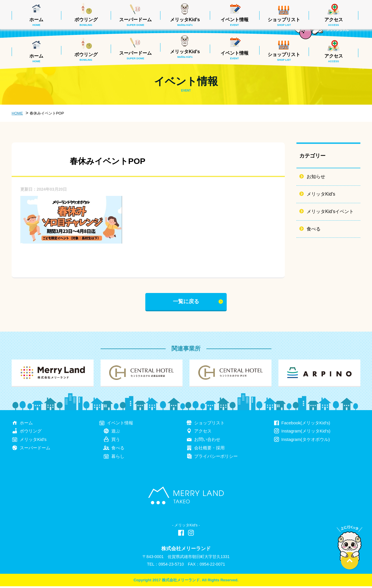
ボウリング (86, 57)
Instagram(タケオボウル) (306, 441)
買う (116, 441)
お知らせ (316, 177)
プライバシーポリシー (216, 458)
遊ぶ (116, 433)
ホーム (36, 58)
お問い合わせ (207, 441)
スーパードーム (135, 55)
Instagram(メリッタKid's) (306, 433)
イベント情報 (235, 55)
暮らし (118, 458)
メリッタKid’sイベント (330, 211)
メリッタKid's (185, 54)
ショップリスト (284, 57)
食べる (314, 229)
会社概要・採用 (209, 450)
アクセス (334, 58)
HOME (17, 113)
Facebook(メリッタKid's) (306, 424)
